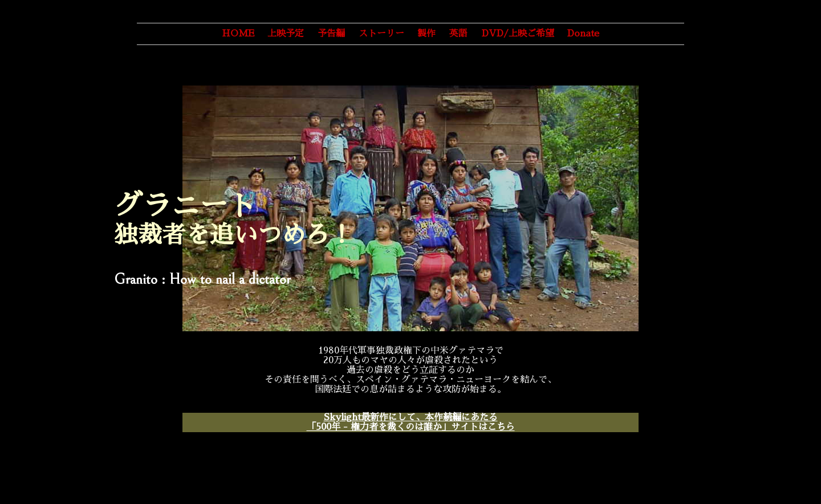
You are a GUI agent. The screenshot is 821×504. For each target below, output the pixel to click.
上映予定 (286, 34)
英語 (458, 34)
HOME (238, 34)
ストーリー (381, 34)
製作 (426, 34)
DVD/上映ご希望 (518, 34)
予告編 (331, 34)
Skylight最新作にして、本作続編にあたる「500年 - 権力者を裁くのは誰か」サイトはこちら (411, 422)
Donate (583, 34)
